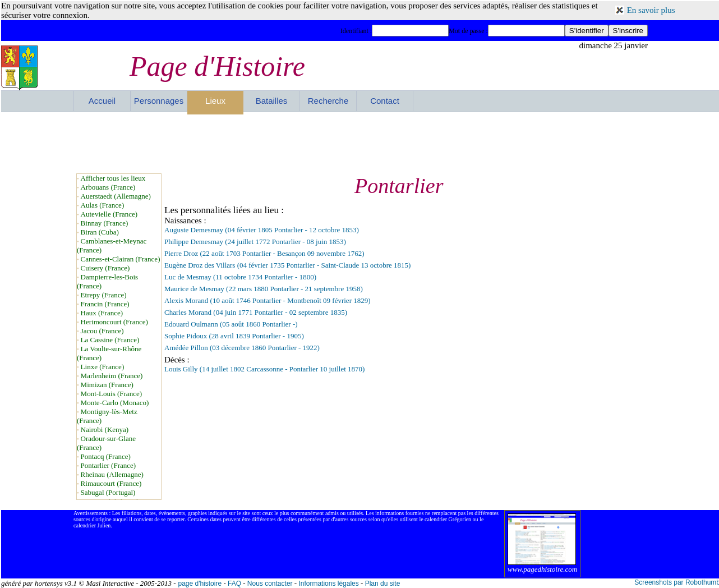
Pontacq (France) (106, 456)
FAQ (234, 584)
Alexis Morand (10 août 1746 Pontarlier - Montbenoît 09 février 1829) (268, 300)
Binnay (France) (105, 223)
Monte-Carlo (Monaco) (115, 403)
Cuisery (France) (105, 268)
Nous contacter (270, 584)
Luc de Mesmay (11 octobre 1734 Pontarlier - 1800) (240, 277)
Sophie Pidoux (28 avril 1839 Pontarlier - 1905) (234, 336)
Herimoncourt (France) (114, 322)
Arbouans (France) (108, 187)
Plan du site (383, 584)
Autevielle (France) (109, 214)
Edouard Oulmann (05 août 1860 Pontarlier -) (231, 324)
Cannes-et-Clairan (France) (121, 259)
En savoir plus (651, 10)
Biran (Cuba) (100, 232)
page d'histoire (200, 584)
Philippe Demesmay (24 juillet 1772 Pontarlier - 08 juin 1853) (255, 242)
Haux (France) (102, 313)
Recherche (328, 101)
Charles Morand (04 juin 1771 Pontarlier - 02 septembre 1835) (256, 312)
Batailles (272, 101)
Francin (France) (105, 304)
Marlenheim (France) (112, 376)
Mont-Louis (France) (111, 394)
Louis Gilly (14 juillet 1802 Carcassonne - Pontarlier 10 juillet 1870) (264, 369)
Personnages (159, 101)
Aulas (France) (103, 205)
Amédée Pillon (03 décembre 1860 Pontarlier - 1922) (242, 348)
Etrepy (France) (104, 295)
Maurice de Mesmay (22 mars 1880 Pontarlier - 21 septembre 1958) (264, 289)
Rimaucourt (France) (111, 483)
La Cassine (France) (110, 340)
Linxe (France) (103, 367)
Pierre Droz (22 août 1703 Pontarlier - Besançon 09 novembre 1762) (264, 253)
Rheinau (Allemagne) (112, 474)
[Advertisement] (361, 143)
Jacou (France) (102, 331)
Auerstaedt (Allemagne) (116, 196)
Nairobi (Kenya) (105, 429)
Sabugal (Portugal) (108, 492)
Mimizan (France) (107, 385)
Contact (385, 101)
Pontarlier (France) (109, 465)
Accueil (102, 101)
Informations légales (328, 584)
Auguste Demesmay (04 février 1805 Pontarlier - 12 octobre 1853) (262, 230)
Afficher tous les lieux (113, 178)
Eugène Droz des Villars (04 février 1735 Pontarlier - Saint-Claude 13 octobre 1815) (287, 265)
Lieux (215, 101)
